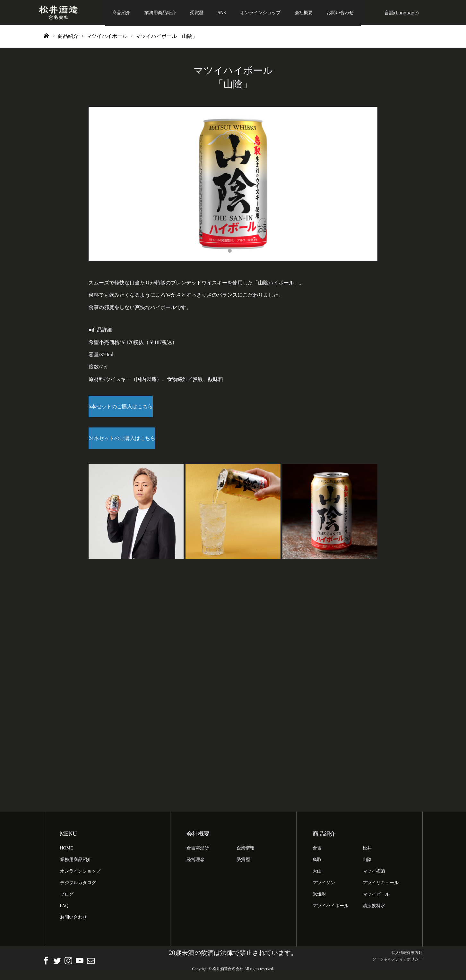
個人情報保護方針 (407, 954)
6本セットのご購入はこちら (121, 407)
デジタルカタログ (78, 884)
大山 (317, 873)
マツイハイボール (331, 907)
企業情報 (246, 850)
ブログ (67, 896)
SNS (222, 13)
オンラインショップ (260, 13)
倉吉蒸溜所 (198, 850)
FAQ (64, 907)
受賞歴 (197, 13)
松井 (367, 850)
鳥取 (317, 861)
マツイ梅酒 (374, 873)
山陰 (367, 861)
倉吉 (317, 850)
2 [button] (236, 251)
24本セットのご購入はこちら (122, 439)
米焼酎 (319, 896)
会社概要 (304, 13)
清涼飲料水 (374, 907)
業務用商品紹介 (160, 13)
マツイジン (324, 884)
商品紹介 (121, 13)
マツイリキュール (381, 884)
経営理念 (195, 861)
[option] (233, 184)
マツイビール (376, 896)
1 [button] (230, 251)
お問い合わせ (340, 13)
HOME (67, 850)
